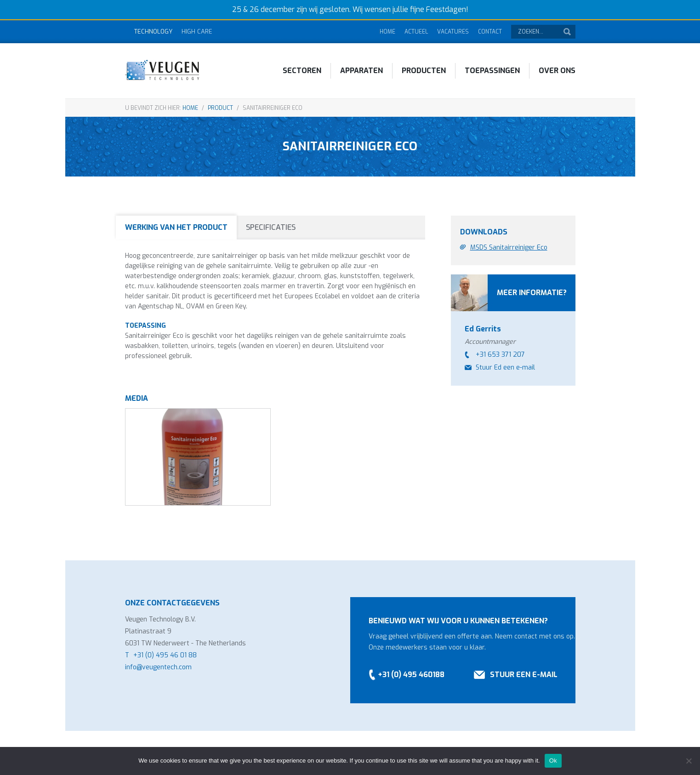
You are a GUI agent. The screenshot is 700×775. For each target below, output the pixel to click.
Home (387, 32)
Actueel (416, 32)
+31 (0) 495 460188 (411, 675)
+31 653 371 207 (500, 355)
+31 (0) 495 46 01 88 (165, 655)
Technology (153, 31)
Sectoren (302, 71)
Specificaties (271, 227)
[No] (689, 761)
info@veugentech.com (158, 667)
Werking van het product (176, 227)
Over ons (557, 71)
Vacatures (453, 32)
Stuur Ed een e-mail (505, 368)
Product (220, 108)
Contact (490, 32)
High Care (197, 31)
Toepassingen (492, 71)
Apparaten (361, 71)
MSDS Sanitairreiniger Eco (509, 248)
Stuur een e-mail (524, 675)
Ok (553, 761)
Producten (424, 71)
